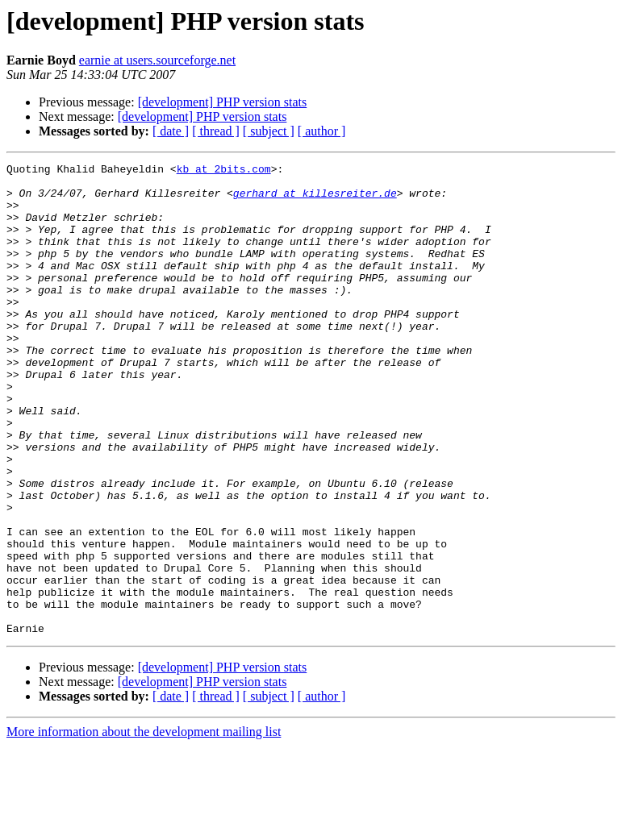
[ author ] (322, 131)
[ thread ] (216, 131)
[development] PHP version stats (223, 102)
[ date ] (171, 131)
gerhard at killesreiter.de (315, 200)
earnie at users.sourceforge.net (157, 60)
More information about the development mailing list (144, 826)
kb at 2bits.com (224, 171)
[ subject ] (269, 131)
